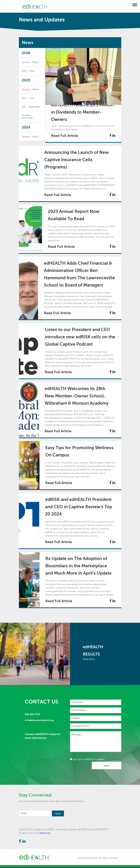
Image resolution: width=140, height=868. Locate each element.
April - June (28, 71)
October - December (28, 117)
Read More (89, 659)
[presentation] (92, 767)
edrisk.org (45, 833)
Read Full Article (64, 136)
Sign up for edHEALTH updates (87, 759)
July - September (31, 107)
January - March (30, 62)
